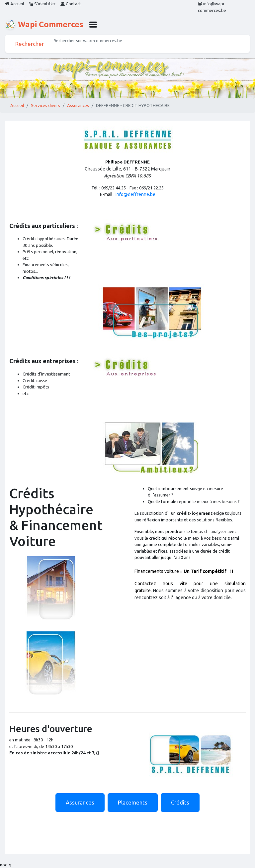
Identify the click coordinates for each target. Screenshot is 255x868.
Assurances (78, 105)
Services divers (45, 105)
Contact (71, 4)
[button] (93, 25)
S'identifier (42, 4)
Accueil (14, 4)
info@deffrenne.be (135, 194)
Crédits (180, 802)
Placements (133, 802)
